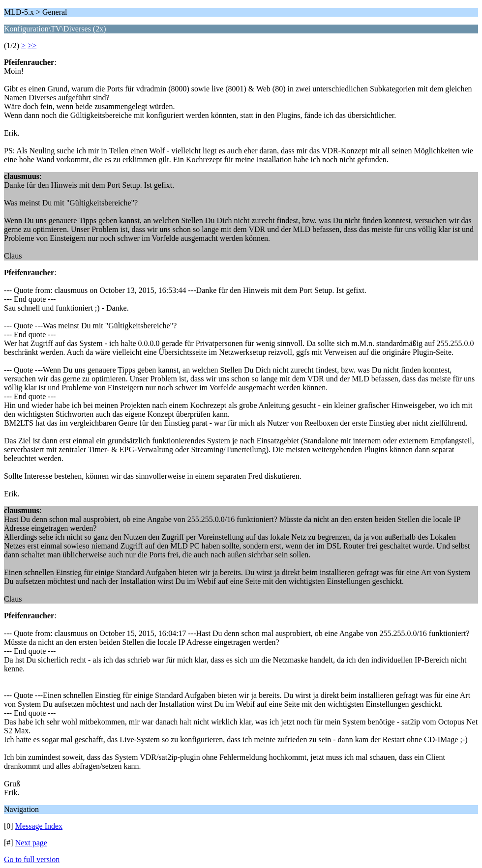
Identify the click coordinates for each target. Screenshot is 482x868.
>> (32, 45)
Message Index (39, 826)
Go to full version (32, 859)
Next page (31, 843)
